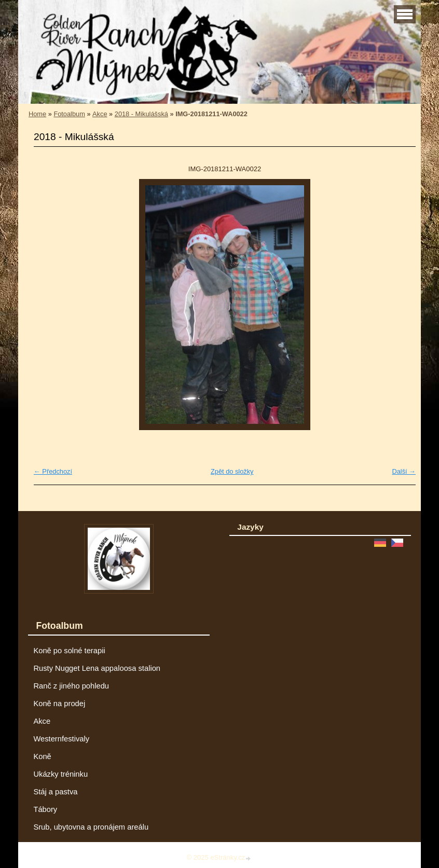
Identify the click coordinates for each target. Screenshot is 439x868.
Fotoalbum (69, 114)
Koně (42, 756)
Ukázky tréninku (60, 774)
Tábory (45, 809)
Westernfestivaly (61, 739)
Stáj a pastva (55, 792)
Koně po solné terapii (69, 651)
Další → (404, 471)
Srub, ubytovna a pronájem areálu (91, 827)
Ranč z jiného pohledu (71, 686)
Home (37, 114)
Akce (100, 114)
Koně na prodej (59, 704)
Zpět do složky (232, 471)
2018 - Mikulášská (141, 114)
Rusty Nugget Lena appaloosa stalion (97, 668)
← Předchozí (53, 471)
